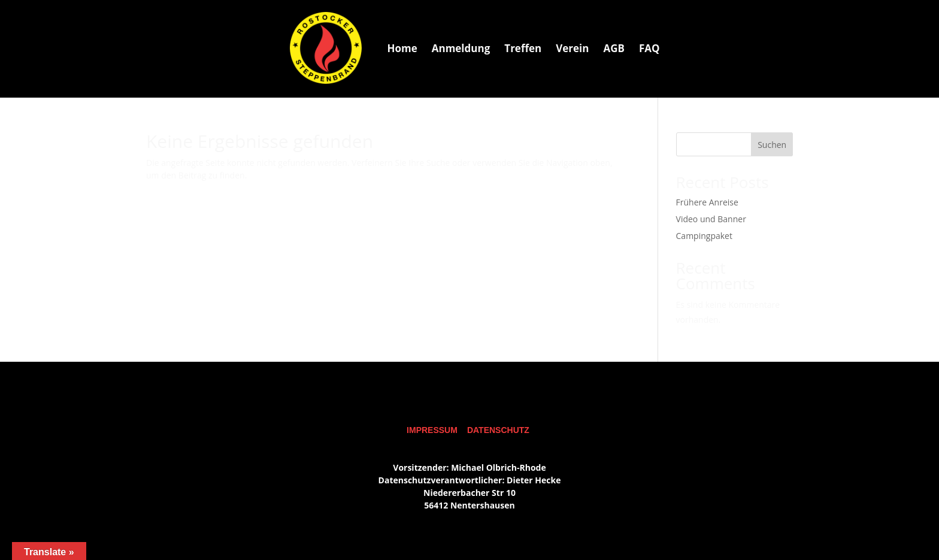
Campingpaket (704, 236)
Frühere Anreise (707, 202)
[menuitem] (402, 48)
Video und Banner (711, 219)
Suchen (772, 145)
